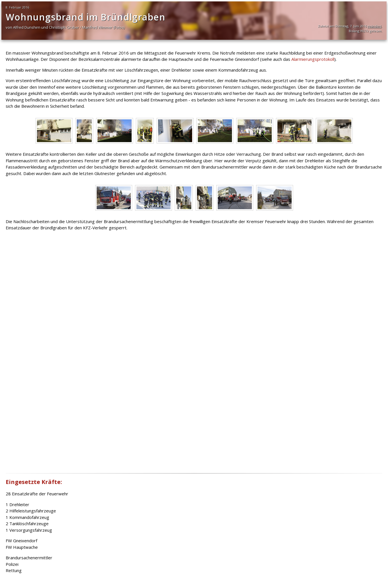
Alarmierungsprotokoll (313, 59)
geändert (374, 26)
